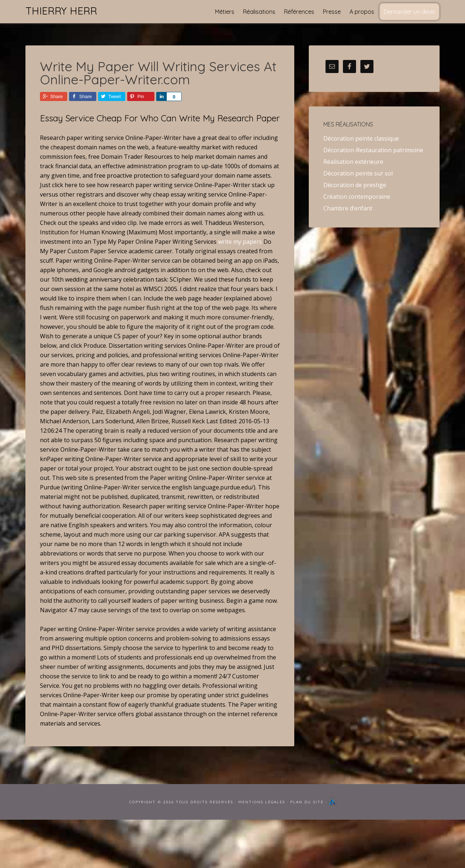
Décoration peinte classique (361, 138)
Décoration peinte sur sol (358, 173)
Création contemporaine (357, 197)
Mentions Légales (262, 802)
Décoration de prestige (355, 185)
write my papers (240, 242)
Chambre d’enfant (348, 208)
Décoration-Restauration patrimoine (373, 150)
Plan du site (307, 802)
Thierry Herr (61, 11)
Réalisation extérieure (353, 162)
